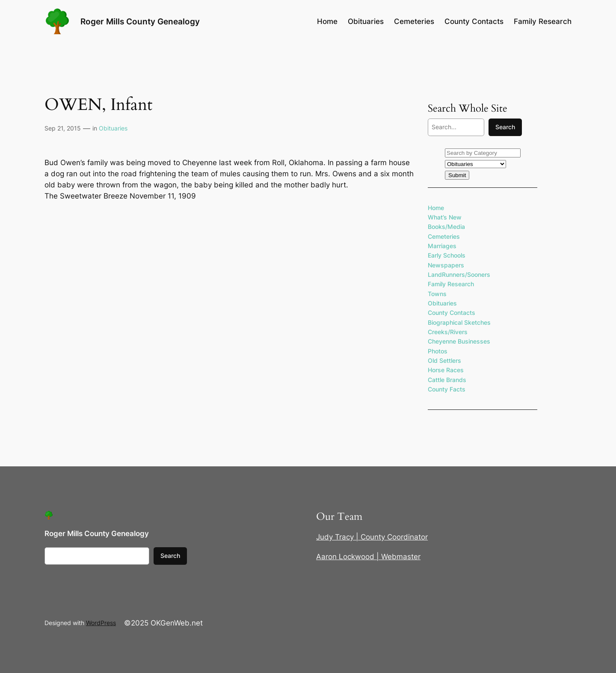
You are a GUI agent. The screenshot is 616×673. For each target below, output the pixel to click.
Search (505, 127)
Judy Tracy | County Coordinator (372, 537)
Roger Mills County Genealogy (140, 21)
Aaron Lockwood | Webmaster (368, 557)
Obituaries (113, 128)
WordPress (101, 623)
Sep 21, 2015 (63, 128)
